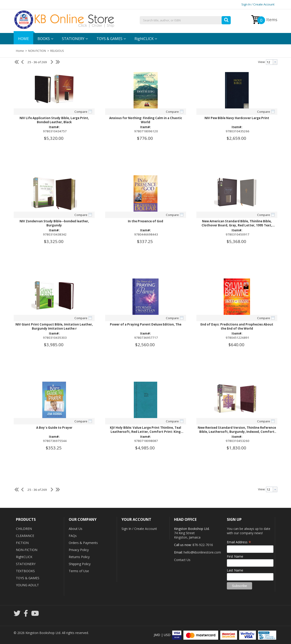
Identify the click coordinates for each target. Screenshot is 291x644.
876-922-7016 (203, 545)
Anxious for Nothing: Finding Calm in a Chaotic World (146, 120)
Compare (81, 112)
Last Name (235, 570)
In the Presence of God (145, 221)
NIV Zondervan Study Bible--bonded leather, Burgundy (54, 223)
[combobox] (185, 20)
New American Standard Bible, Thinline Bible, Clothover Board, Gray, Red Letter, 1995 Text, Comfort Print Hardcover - (237, 225)
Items (267, 20)
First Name (235, 556)
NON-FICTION (37, 51)
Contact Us (182, 560)
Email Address (239, 542)
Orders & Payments (83, 543)
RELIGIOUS (57, 51)
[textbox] (185, 20)
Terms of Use (79, 571)
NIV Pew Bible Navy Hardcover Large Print (237, 118)
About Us (76, 529)
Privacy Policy (79, 550)
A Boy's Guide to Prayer (54, 428)
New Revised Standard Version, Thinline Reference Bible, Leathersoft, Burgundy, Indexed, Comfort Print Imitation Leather (237, 432)
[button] (226, 19)
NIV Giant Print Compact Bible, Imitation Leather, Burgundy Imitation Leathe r (54, 326)
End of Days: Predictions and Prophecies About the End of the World (237, 326)
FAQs (73, 536)
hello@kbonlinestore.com (202, 552)
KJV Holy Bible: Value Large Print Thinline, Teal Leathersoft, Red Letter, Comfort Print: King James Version (145, 432)
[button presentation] (275, 62)
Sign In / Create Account (258, 4)
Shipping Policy (80, 564)
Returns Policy (79, 557)
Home (20, 51)
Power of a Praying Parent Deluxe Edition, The (146, 324)
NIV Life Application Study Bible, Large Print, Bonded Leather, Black (54, 120)
